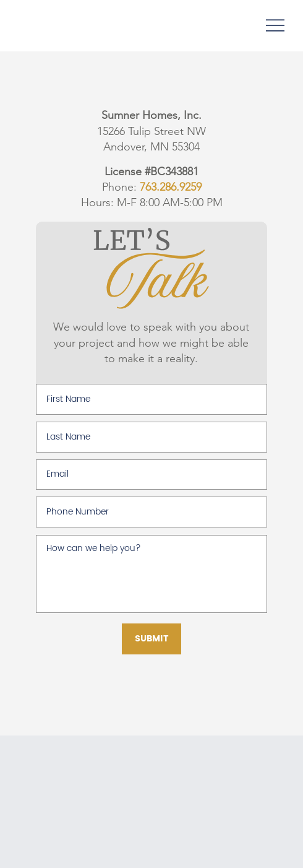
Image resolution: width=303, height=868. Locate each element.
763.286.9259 (171, 187)
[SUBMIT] (151, 639)
